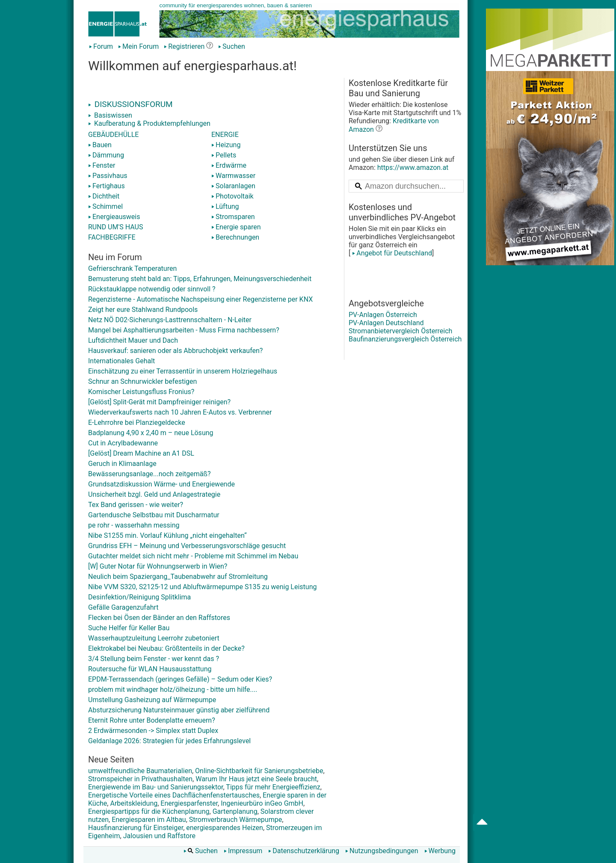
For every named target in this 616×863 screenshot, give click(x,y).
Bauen (100, 145)
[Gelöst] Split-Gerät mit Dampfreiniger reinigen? (159, 402)
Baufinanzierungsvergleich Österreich (405, 339)
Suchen (232, 46)
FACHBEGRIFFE (112, 237)
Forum (101, 46)
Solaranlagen (233, 186)
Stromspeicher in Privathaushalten (140, 779)
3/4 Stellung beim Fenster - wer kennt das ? (154, 659)
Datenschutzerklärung (304, 851)
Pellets (224, 155)
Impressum (243, 851)
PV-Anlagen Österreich (383, 315)
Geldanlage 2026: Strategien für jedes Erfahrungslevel (169, 741)
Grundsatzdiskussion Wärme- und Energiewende (161, 484)
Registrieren (184, 46)
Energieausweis (114, 217)
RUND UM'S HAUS (115, 227)
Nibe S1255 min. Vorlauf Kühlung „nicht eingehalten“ (167, 535)
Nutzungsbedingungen (382, 851)
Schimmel (105, 206)
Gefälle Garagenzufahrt (123, 607)
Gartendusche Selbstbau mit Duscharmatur (154, 515)
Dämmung (106, 155)
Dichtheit (104, 196)
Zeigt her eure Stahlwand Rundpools (143, 310)
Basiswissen (110, 115)
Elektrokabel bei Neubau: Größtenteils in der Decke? (166, 648)
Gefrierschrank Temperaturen (132, 268)
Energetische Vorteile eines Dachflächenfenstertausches (174, 795)
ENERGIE (225, 135)
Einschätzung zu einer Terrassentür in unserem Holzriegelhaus (183, 371)
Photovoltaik (232, 196)
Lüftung (225, 206)
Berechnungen (235, 237)
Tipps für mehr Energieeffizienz (273, 787)
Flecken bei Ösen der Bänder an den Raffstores (159, 618)
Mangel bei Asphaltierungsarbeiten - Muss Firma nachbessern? (184, 330)
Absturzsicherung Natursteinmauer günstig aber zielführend (179, 710)
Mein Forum (138, 46)
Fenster (102, 165)
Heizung (226, 145)
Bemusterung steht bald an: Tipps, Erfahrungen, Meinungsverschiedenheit (200, 279)
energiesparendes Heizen (225, 828)
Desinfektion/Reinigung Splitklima (139, 597)
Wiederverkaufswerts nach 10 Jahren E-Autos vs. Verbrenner (180, 412)
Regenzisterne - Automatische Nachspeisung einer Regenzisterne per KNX (200, 299)
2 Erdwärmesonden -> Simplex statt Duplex (153, 731)
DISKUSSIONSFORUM (130, 104)
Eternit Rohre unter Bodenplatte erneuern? (152, 720)
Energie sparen (236, 227)
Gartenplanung (235, 811)
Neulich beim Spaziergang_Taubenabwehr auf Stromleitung (178, 577)
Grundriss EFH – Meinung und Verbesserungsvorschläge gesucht (187, 546)
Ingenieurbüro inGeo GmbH (262, 803)
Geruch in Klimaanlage (122, 464)
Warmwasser (233, 176)
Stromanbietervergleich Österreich (400, 331)
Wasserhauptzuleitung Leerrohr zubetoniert (154, 638)
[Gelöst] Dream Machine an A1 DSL (141, 453)
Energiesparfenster (189, 803)
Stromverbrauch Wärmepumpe (235, 820)
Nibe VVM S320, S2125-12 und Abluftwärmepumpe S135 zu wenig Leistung (203, 587)
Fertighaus (107, 186)
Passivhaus (108, 176)
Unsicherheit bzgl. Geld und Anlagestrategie (154, 494)
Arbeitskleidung (134, 803)
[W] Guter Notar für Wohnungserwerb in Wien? (158, 566)
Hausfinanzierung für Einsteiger (136, 828)
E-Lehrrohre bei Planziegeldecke (137, 423)
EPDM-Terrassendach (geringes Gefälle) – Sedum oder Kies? (180, 679)
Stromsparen (233, 217)
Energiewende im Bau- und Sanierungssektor (156, 787)
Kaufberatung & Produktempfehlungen (149, 123)
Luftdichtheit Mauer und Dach (133, 340)
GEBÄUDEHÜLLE (113, 135)
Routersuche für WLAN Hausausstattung (150, 669)
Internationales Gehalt (121, 361)
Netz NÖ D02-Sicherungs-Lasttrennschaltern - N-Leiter (170, 320)
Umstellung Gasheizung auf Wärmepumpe (152, 700)
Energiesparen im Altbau (149, 820)
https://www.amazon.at (413, 168)
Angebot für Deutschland (391, 253)
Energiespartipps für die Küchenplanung (149, 811)
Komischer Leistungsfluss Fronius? (141, 392)
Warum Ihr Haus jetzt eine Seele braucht (256, 779)
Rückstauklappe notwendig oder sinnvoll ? (152, 289)
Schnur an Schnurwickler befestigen (142, 381)
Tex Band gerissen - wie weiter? (136, 505)
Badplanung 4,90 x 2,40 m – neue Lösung (151, 433)
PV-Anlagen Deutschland (386, 323)
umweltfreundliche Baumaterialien (140, 771)
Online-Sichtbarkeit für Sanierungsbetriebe (259, 771)
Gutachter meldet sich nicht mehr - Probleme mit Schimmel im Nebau (193, 556)
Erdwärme (229, 165)
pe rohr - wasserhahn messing (134, 525)
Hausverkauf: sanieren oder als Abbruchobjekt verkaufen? (175, 351)
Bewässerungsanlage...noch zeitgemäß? (150, 474)
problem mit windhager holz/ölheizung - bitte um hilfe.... (173, 690)
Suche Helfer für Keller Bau (129, 628)
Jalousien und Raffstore (159, 836)
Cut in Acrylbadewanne (123, 443)
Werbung (440, 851)
